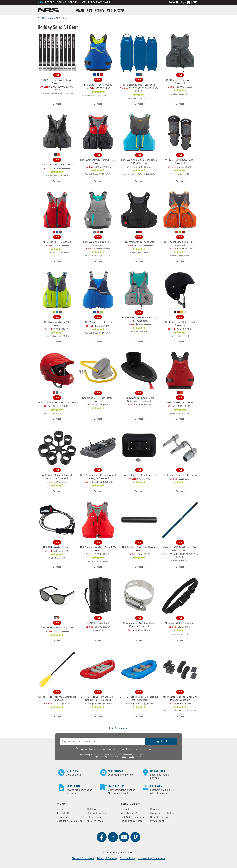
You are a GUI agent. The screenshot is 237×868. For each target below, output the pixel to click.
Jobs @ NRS (64, 813)
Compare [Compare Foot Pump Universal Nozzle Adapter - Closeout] (57, 491)
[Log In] (187, 3)
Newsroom (63, 817)
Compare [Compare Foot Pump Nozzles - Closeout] (180, 491)
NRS (40, 2)
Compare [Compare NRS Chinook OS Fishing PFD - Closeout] (98, 181)
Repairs (154, 809)
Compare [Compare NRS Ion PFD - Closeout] (180, 419)
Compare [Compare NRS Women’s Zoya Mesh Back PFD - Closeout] (139, 181)
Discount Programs (98, 813)
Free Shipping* (128, 813)
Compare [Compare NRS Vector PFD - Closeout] (139, 261)
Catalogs (92, 809)
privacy (124, 757)
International (94, 817)
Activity (100, 11)
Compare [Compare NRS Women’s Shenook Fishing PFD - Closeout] (139, 342)
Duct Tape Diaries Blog (70, 821)
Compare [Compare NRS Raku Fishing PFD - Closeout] (57, 181)
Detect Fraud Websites (163, 817)
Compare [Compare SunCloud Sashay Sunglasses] (57, 641)
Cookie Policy (128, 858)
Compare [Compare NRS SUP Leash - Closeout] (57, 567)
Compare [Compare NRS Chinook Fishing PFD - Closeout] (180, 104)
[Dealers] (175, 3)
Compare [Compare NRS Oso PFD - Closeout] (57, 261)
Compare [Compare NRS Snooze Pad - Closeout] (139, 104)
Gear (90, 11)
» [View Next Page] (116, 728)
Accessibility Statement (151, 858)
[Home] (39, 18)
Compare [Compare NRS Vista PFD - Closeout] (98, 342)
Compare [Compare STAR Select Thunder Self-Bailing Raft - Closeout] (139, 716)
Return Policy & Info (131, 821)
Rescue (50, 2)
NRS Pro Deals (95, 821)
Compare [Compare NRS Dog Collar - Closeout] (180, 641)
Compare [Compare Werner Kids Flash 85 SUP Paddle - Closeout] (57, 716)
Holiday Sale (48, 18)
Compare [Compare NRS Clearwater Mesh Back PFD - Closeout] (98, 567)
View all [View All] (123, 728)
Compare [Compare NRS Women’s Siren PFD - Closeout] (98, 261)
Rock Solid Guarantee (132, 817)
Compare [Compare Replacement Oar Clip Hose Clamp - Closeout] (139, 641)
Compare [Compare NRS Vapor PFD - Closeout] (98, 104)
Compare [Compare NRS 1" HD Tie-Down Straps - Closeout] (57, 104)
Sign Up (161, 741)
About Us (62, 809)
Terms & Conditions (83, 858)
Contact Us (126, 809)
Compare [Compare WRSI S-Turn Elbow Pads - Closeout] (180, 181)
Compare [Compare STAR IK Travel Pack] (98, 641)
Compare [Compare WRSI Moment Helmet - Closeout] (57, 419)
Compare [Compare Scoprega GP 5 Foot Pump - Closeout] (98, 419)
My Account (157, 821)
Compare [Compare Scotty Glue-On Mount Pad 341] (139, 491)
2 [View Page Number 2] (112, 728)
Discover (119, 11)
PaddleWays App (99, 2)
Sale (109, 11)
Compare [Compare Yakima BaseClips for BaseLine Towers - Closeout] (180, 716)
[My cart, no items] (196, 2)
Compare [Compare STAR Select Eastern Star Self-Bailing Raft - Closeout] (98, 716)
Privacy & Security (107, 858)
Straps (73, 2)
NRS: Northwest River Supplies (48, 10)
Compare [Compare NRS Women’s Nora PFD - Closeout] (57, 342)
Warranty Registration (162, 813)
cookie (132, 757)
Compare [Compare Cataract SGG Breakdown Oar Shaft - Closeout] (180, 567)
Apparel (80, 11)
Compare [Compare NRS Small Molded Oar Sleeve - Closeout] (139, 567)
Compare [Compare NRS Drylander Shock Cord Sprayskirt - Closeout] (139, 419)
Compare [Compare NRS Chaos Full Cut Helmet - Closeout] (180, 342)
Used (83, 2)
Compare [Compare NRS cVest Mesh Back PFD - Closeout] (180, 261)
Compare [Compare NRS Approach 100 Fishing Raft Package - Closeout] (98, 491)
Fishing (61, 2)
